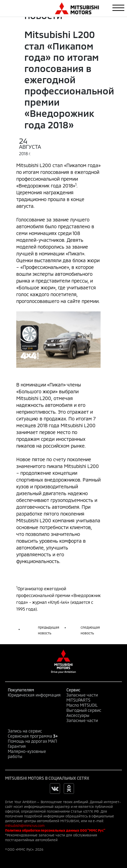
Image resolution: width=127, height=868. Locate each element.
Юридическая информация (34, 695)
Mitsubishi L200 (34, 398)
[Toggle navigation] (118, 8)
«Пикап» (56, 385)
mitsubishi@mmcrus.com (25, 826)
